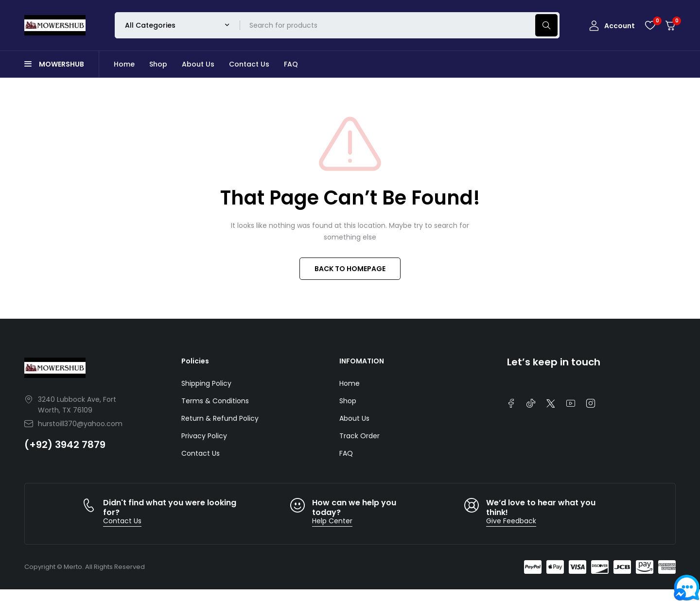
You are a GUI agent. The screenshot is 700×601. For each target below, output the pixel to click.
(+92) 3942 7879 (65, 445)
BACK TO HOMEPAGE (350, 269)
